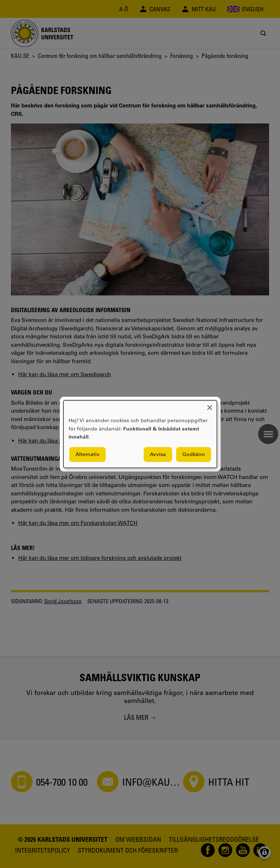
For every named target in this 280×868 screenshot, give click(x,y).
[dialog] (140, 434)
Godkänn (194, 454)
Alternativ (87, 454)
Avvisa (158, 454)
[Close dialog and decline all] (210, 405)
